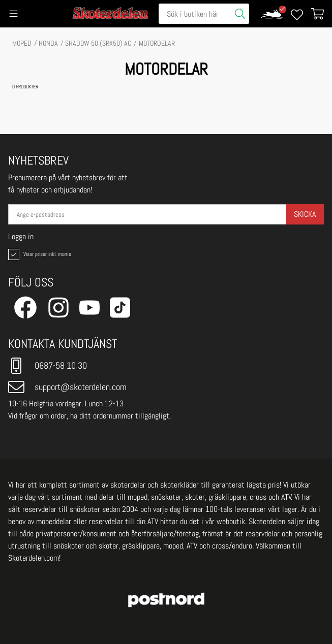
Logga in (21, 237)
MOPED (22, 43)
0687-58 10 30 (48, 366)
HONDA (48, 43)
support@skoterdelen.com (67, 387)
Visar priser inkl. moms (39, 254)
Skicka (305, 214)
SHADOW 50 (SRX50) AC (98, 43)
